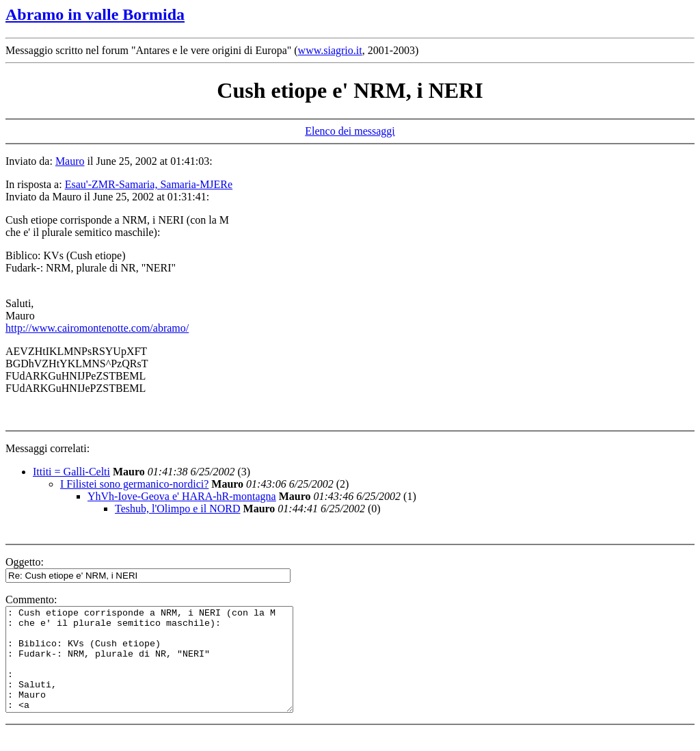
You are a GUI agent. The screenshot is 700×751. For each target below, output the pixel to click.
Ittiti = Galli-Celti (71, 472)
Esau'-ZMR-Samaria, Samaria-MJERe (149, 184)
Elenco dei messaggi (350, 131)
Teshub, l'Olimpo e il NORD (178, 509)
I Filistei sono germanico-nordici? (134, 484)
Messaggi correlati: (48, 448)
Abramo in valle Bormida (95, 14)
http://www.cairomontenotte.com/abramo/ (97, 328)
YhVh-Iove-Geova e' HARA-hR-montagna (182, 496)
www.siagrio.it (330, 50)
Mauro (70, 161)
